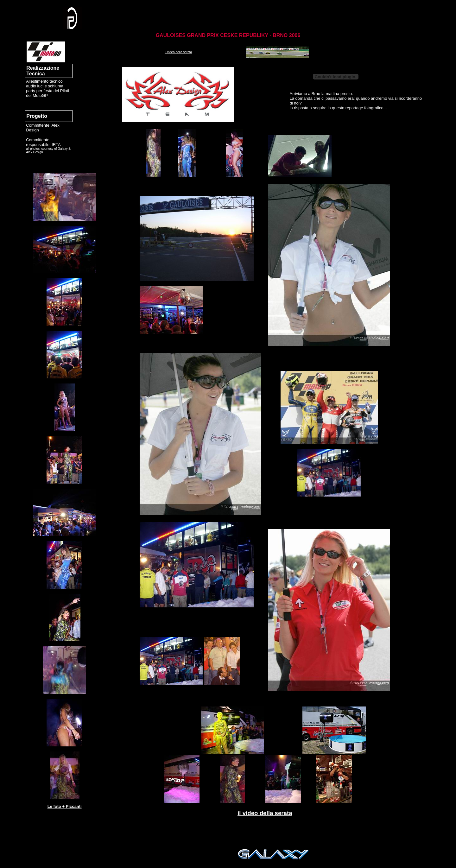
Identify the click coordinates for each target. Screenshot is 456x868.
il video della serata (265, 813)
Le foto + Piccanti (65, 806)
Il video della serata (178, 52)
